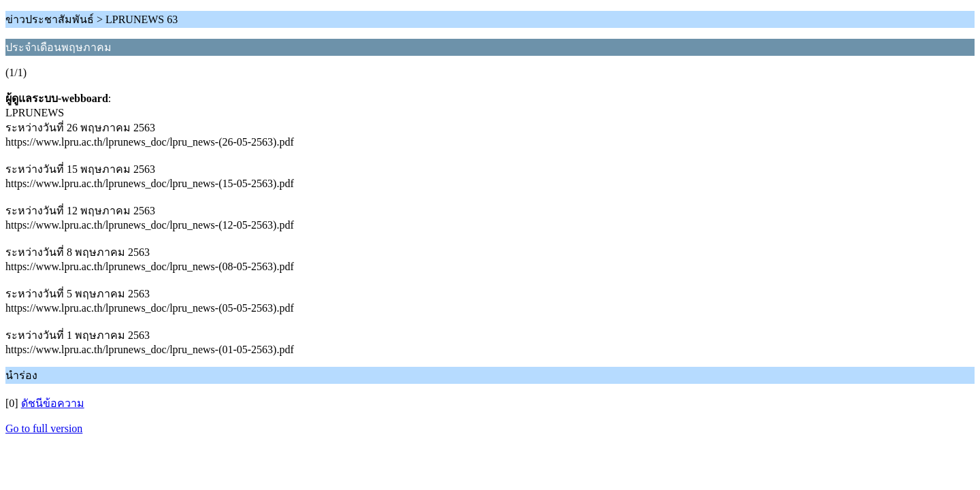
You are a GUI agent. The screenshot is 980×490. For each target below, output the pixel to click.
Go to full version (44, 428)
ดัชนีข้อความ (53, 403)
